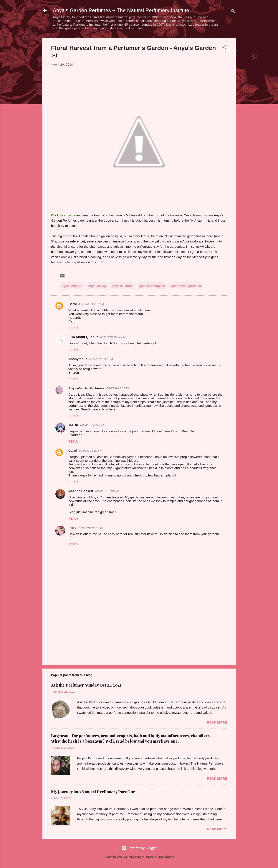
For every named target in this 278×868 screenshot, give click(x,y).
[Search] (233, 12)
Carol (73, 304)
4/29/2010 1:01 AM (90, 528)
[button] (224, 48)
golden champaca (152, 286)
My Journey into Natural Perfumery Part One (93, 792)
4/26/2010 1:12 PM (101, 359)
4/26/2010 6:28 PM (90, 451)
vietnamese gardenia (186, 286)
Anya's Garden (123, 286)
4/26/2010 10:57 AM (91, 304)
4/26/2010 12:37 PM (113, 337)
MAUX (73, 425)
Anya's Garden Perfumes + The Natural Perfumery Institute (121, 10)
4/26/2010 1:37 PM (118, 388)
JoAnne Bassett (81, 491)
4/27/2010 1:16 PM (107, 491)
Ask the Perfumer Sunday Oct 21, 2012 (86, 685)
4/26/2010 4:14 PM (92, 425)
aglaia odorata (72, 286)
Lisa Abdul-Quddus (83, 337)
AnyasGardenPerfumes (86, 388)
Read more (217, 722)
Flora (72, 528)
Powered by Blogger (139, 848)
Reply (73, 328)
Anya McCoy (97, 286)
